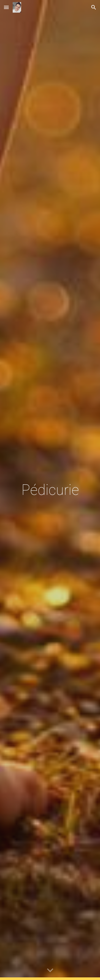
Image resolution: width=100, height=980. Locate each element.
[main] (50, 490)
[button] (6, 7)
